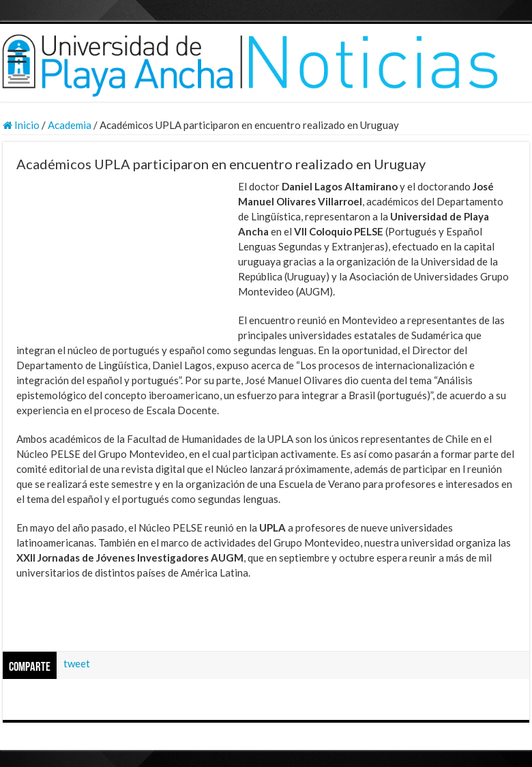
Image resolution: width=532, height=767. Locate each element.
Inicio (21, 125)
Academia (70, 125)
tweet (77, 663)
